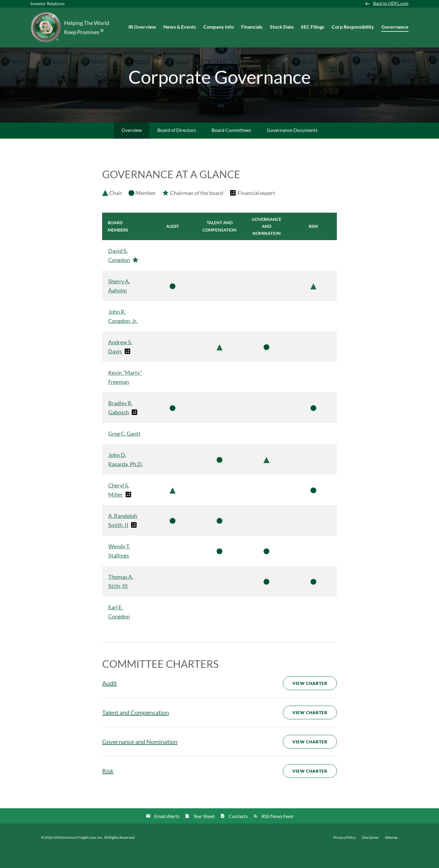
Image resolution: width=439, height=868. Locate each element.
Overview (132, 146)
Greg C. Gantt (124, 450)
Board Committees (231, 146)
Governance (395, 27)
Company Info (219, 27)
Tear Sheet (204, 833)
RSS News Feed (277, 833)
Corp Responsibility (353, 27)
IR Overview (142, 27)
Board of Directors (177, 146)
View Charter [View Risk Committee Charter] (310, 787)
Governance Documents (292, 146)
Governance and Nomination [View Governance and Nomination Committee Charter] (140, 758)
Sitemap (391, 854)
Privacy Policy (345, 854)
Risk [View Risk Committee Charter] (108, 787)
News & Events (180, 27)
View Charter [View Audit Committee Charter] (310, 700)
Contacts (238, 833)
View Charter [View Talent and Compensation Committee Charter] (310, 729)
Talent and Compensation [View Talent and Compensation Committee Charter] (136, 729)
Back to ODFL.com (391, 3)
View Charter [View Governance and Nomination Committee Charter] (310, 758)
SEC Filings (313, 27)
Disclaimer (370, 854)
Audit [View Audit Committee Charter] (109, 700)
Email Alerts (167, 833)
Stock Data (282, 27)
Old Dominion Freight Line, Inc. (78, 854)
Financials (252, 27)
